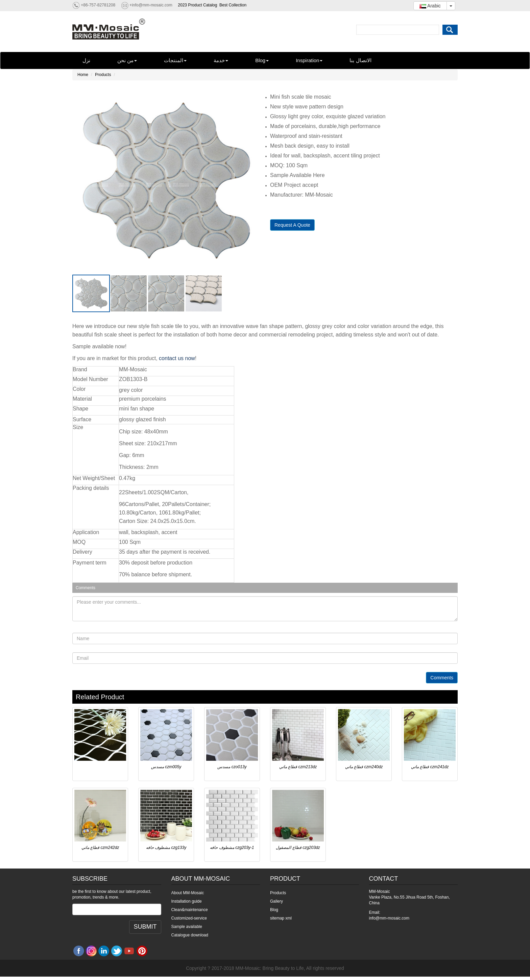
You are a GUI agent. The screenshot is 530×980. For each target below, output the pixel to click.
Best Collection (233, 5)
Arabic (430, 6)
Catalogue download (190, 935)
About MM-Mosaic (188, 893)
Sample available (187, 927)
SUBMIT (145, 927)
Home (83, 75)
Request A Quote (292, 225)
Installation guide (187, 901)
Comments (442, 678)
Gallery (276, 901)
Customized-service (189, 918)
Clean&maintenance (190, 910)
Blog (262, 60)
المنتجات (175, 60)
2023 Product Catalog (197, 5)
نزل (86, 60)
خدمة (221, 60)
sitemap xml (281, 918)
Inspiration (309, 60)
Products (103, 75)
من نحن (127, 60)
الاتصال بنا (360, 60)
